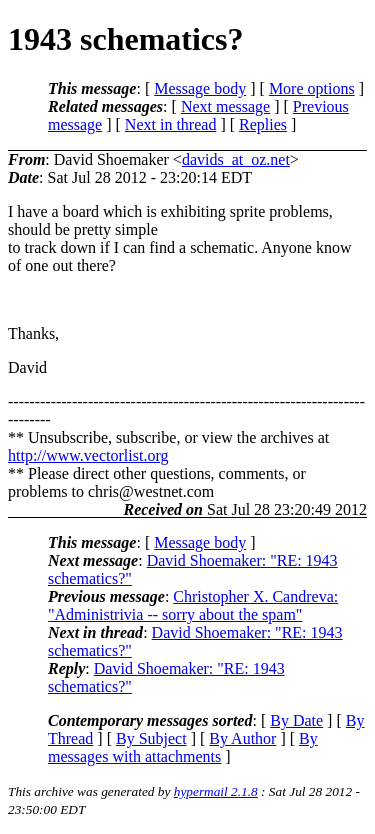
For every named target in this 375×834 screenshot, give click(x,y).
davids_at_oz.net (236, 159)
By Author (242, 738)
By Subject (151, 738)
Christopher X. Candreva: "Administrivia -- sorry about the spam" (193, 605)
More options (312, 88)
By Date (296, 720)
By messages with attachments (183, 747)
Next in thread (171, 124)
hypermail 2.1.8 (216, 791)
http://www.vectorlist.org (88, 455)
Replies (263, 124)
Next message (225, 106)
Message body (200, 88)
